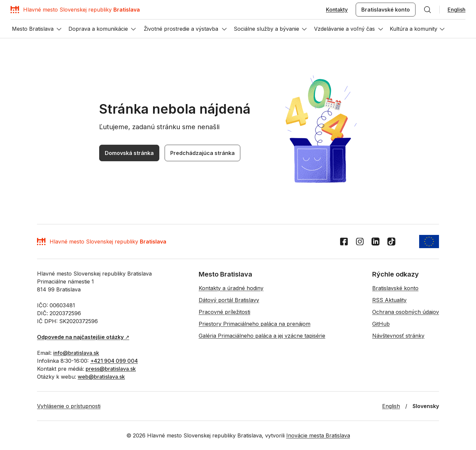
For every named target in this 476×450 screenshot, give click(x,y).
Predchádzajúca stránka (69, 330)
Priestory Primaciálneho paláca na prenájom (200, 447)
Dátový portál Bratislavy (84, 447)
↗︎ (42, 408)
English (11, 30)
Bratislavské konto (42, 24)
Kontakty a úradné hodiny (30, 447)
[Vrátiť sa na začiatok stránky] (9, 339)
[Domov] (56, 15)
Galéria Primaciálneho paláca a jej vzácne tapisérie (301, 447)
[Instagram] (15, 359)
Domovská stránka (22, 330)
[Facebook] (7, 359)
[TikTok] (31, 359)
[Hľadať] (66, 24)
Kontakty (13, 24)
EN (6, 260)
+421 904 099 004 (122, 419)
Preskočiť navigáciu (24, 6)
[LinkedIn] (23, 359)
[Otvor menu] (9, 277)
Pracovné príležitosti (132, 447)
